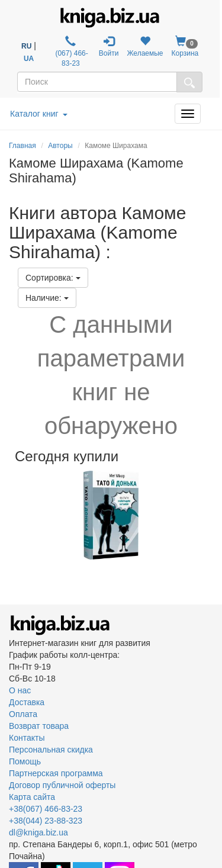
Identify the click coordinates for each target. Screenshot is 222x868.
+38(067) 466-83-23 (46, 809)
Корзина (185, 46)
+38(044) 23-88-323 (46, 821)
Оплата (23, 714)
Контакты (27, 738)
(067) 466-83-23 (71, 52)
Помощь (25, 761)
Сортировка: (53, 278)
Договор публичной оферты (62, 785)
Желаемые (145, 46)
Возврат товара (39, 726)
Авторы (60, 146)
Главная (22, 146)
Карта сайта (32, 797)
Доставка (27, 702)
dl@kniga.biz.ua (38, 832)
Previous (10, 515)
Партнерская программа (56, 773)
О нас (20, 690)
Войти (109, 46)
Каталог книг (39, 114)
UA (29, 59)
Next (212, 515)
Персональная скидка (51, 750)
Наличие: (47, 298)
